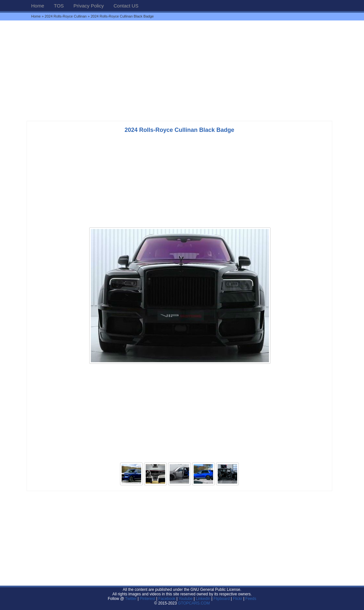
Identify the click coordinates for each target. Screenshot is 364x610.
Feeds (251, 599)
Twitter (132, 599)
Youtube (186, 599)
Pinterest (147, 599)
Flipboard (222, 599)
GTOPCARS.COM (194, 603)
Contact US (126, 6)
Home (38, 6)
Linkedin (203, 599)
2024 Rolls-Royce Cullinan (66, 16)
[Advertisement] (182, 70)
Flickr (238, 599)
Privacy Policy (89, 6)
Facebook (167, 599)
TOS (59, 6)
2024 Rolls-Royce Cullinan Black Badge (179, 130)
